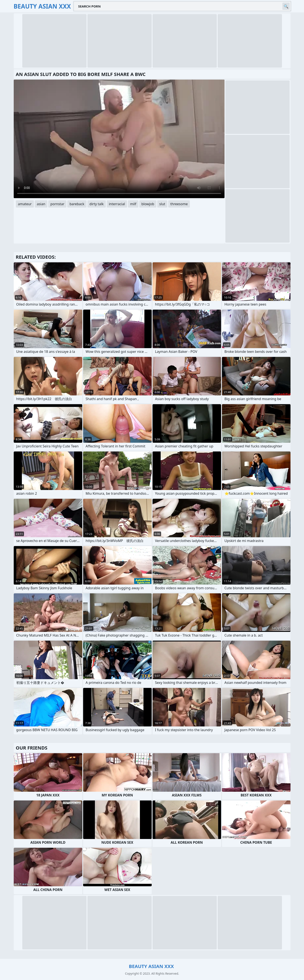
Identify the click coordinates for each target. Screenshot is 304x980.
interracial (117, 204)
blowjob (148, 204)
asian (41, 204)
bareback (77, 204)
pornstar (57, 204)
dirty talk (97, 204)
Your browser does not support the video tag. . (119, 139)
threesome (179, 204)
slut (162, 204)
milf (133, 204)
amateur (25, 204)
